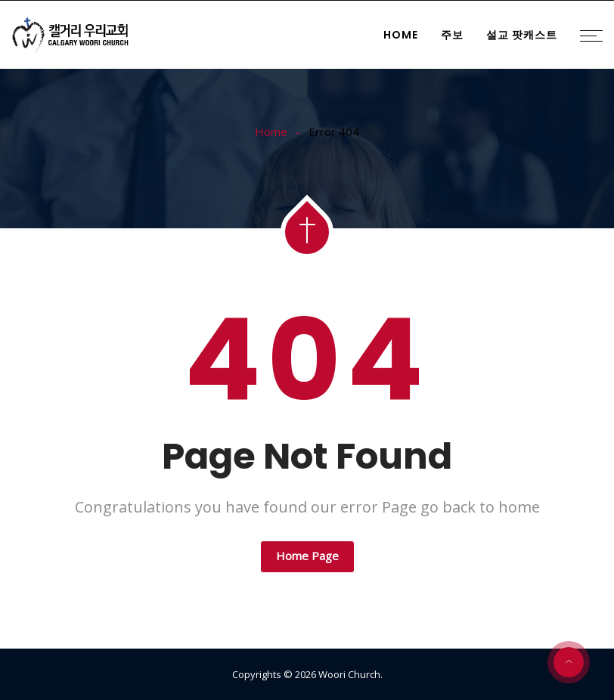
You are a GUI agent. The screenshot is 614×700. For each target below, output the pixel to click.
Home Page (307, 556)
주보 (452, 35)
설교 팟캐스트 (522, 35)
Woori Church (349, 674)
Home (401, 35)
